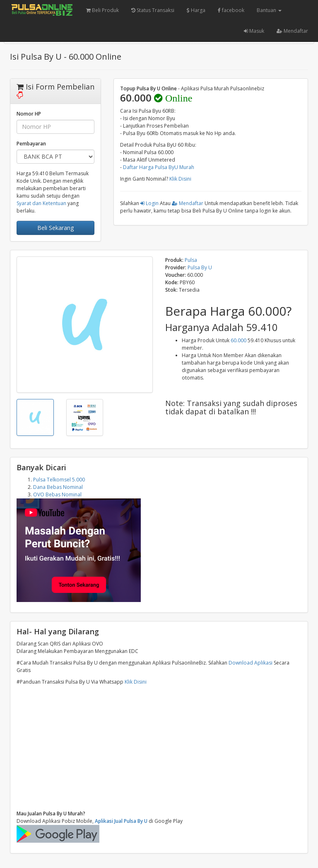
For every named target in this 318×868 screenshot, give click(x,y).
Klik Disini (180, 179)
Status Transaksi (153, 10)
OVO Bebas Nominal (57, 494)
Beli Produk (102, 10)
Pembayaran (31, 144)
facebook (231, 10)
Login (149, 203)
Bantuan (269, 10)
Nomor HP (29, 114)
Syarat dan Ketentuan (41, 203)
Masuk (254, 31)
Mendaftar (292, 31)
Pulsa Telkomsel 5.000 (59, 480)
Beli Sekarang (55, 228)
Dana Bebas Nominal (58, 487)
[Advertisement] (159, 748)
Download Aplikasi (251, 663)
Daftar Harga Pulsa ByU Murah (159, 167)
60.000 (238, 340)
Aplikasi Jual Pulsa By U (121, 821)
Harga (196, 10)
